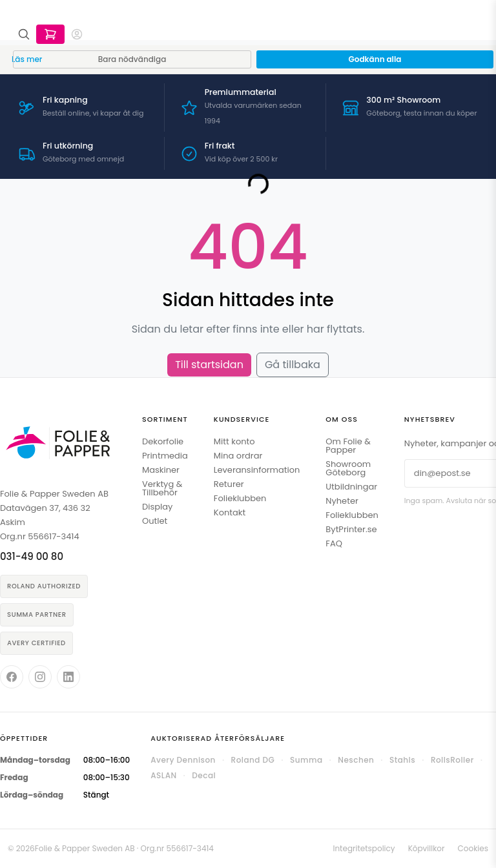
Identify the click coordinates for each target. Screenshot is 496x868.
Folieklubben (240, 498)
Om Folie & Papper (348, 446)
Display (157, 507)
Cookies (473, 848)
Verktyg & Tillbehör (162, 488)
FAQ (334, 543)
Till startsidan (209, 365)
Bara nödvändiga (132, 59)
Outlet (155, 521)
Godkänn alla (375, 59)
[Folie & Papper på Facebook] (12, 677)
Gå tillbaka (293, 365)
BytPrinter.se (351, 529)
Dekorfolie (163, 441)
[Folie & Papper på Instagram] (40, 677)
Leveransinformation (257, 470)
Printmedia (165, 456)
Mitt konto (234, 441)
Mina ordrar (238, 456)
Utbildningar (351, 487)
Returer (229, 484)
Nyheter (342, 501)
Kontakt (230, 512)
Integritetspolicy (364, 848)
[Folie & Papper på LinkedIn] (68, 677)
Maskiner (161, 470)
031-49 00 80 (32, 556)
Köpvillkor (427, 848)
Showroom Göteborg (348, 468)
